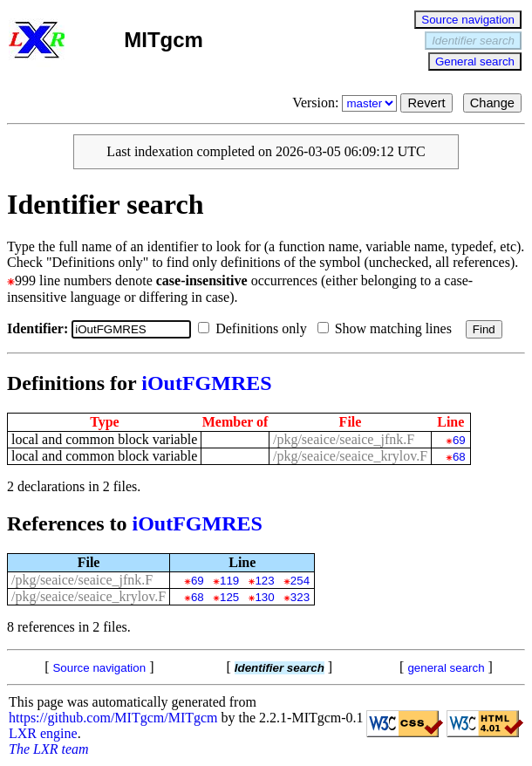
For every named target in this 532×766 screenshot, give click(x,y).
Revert (426, 103)
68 (459, 457)
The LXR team (49, 749)
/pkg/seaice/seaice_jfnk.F (344, 439)
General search (475, 62)
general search (446, 668)
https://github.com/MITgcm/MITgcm (113, 718)
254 (300, 581)
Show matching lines (388, 328)
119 (229, 581)
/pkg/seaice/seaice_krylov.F (350, 456)
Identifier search (473, 41)
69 (459, 440)
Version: (346, 103)
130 (264, 597)
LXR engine (43, 733)
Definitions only (256, 328)
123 (264, 581)
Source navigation (468, 20)
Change (492, 103)
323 (300, 597)
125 (229, 597)
